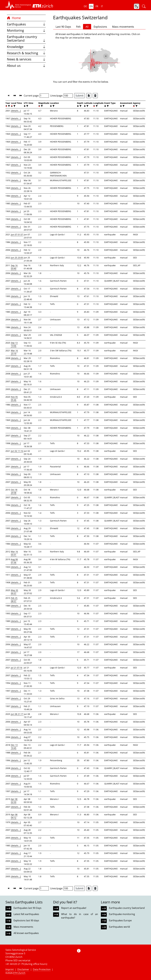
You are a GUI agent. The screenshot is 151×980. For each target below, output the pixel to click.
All (87, 27)
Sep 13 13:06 (14, 344)
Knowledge (26, 47)
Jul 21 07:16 (17, 668)
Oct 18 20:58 (14, 491)
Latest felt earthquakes (26, 914)
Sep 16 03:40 (14, 267)
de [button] (85, 6)
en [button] (91, 6)
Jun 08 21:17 (17, 714)
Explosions (100, 27)
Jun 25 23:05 (17, 258)
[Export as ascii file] (95, 96)
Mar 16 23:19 (14, 352)
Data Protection (42, 969)
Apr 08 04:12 (14, 816)
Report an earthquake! (74, 908)
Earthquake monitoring (122, 914)
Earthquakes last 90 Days (28, 908)
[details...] (16, 111)
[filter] (9, 106)
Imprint (10, 969)
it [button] (102, 6)
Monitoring (26, 30)
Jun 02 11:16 (17, 451)
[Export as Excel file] (89, 96)
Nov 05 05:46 (14, 398)
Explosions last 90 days (26, 920)
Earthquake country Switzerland (26, 39)
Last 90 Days (63, 27)
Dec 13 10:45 (14, 746)
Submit (79, 96)
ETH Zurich (19, 973)
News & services (26, 59)
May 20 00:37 (14, 592)
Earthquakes (26, 24)
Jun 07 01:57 (17, 234)
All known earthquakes (26, 933)
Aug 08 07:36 (14, 561)
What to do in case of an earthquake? (79, 916)
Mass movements (123, 27)
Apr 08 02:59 (14, 801)
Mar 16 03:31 (14, 553)
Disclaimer (23, 969)
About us (26, 66)
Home (14, 18)
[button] (18, 5)
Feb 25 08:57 (14, 600)
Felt (78, 27)
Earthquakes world (119, 927)
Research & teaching (26, 53)
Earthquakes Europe (120, 920)
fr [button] (97, 6)
